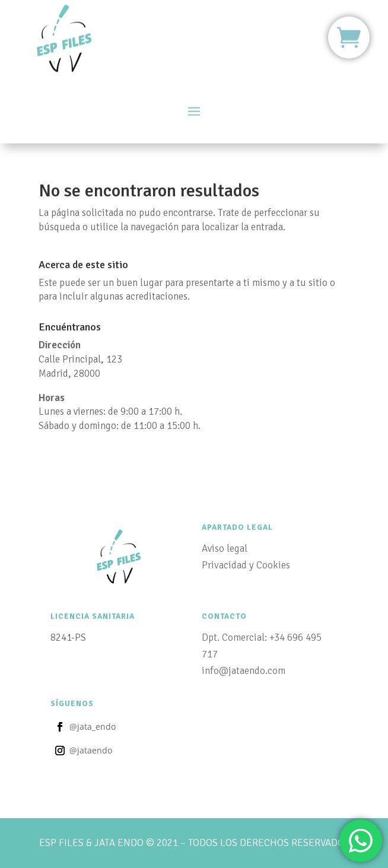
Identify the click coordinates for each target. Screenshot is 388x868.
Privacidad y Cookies (246, 565)
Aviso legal (225, 549)
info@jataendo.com (244, 671)
